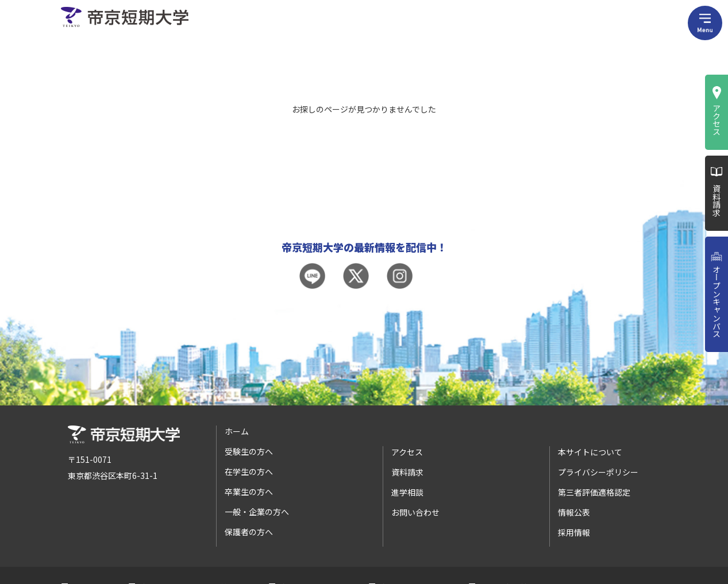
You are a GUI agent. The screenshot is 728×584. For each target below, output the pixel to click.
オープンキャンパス (717, 301)
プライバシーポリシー (598, 472)
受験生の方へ (249, 451)
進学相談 (407, 492)
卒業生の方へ (249, 492)
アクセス (717, 119)
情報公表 (574, 512)
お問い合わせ (415, 512)
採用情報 (574, 532)
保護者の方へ (249, 532)
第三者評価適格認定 (594, 492)
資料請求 (717, 200)
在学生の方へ (249, 471)
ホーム (237, 431)
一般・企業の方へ (257, 512)
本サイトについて (590, 452)
